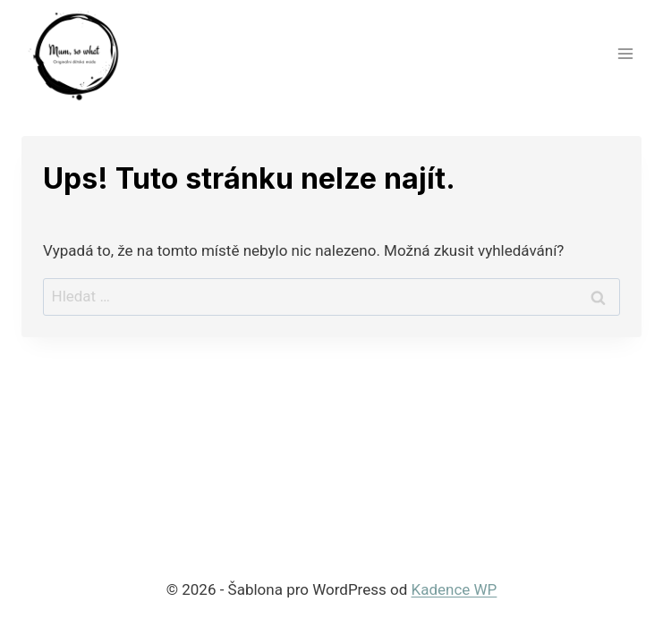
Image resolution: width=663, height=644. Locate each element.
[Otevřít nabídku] (625, 53)
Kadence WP (455, 589)
